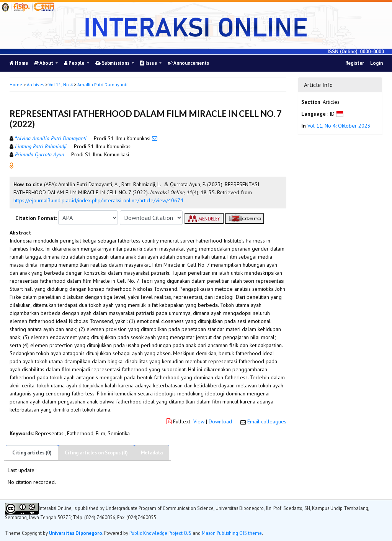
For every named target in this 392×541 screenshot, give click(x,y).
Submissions (113, 63)
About (44, 63)
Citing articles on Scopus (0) (96, 453)
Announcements (188, 63)
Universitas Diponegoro (76, 533)
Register (355, 63)
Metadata (152, 453)
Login (376, 63)
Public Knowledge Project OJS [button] (160, 533)
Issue (149, 63)
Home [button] (16, 84)
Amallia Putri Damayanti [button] (102, 84)
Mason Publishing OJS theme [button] (232, 533)
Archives (35, 84)
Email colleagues (267, 421)
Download (220, 421)
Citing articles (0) (32, 453)
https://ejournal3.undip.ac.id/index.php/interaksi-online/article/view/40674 (98, 200)
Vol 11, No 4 (61, 84)
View (199, 421)
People (75, 63)
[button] (11, 165)
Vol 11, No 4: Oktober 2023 (339, 126)
